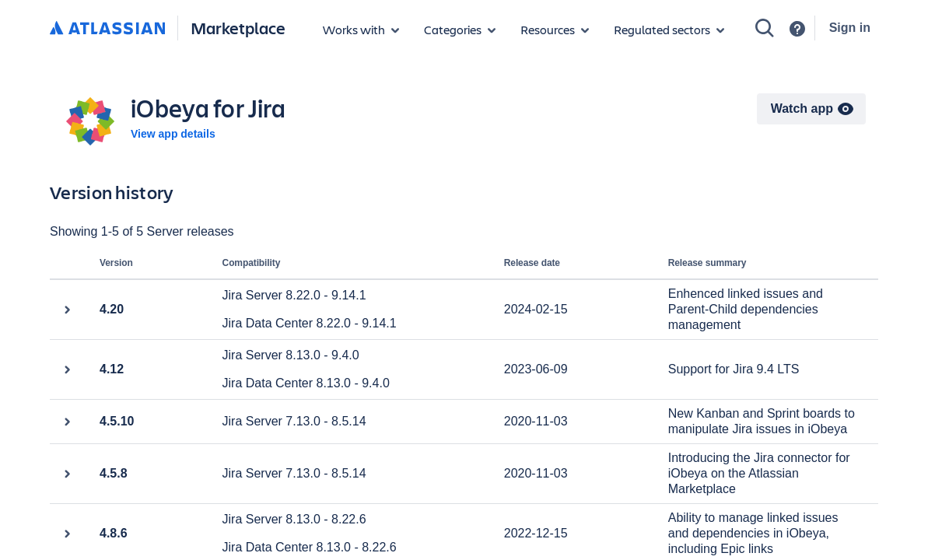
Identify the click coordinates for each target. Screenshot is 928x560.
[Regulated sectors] (669, 30)
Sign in (850, 28)
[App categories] (460, 30)
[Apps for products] (361, 30)
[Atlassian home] (107, 29)
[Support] (797, 29)
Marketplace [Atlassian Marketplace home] (238, 28)
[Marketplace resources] (555, 30)
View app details (173, 134)
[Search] (765, 28)
